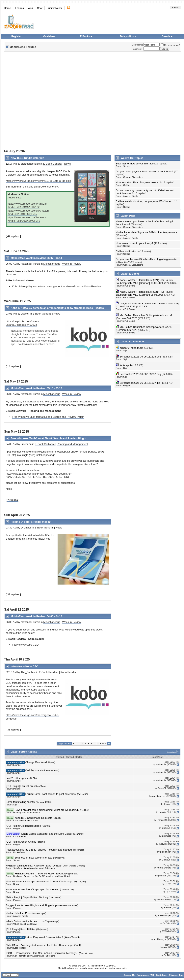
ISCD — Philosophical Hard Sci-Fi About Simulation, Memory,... (42, 953)
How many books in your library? (134, 243)
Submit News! (55, 8)
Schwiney (79, 834)
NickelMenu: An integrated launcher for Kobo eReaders (37, 945)
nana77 (163, 812)
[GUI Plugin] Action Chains (21, 842)
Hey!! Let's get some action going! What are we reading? (47, 810)
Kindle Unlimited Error (18, 913)
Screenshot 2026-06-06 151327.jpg (140, 383)
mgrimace (166, 836)
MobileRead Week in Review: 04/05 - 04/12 (36, 616)
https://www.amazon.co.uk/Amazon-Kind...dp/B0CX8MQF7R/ (29, 212)
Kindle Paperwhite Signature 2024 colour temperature (146, 232)
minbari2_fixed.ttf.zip (131, 348)
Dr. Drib (84, 810)
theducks (163, 844)
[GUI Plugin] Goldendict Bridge (23, 826)
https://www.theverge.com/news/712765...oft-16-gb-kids (38, 181)
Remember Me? (170, 45)
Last (103, 744)
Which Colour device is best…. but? (26, 921)
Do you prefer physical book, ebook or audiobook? (145, 171)
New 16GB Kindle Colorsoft (27, 158)
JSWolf (165, 931)
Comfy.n (46, 826)
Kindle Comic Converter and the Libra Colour (47, 834)
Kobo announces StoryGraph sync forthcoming (33, 889)
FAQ (152, 975)
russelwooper (39, 913)
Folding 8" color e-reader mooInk (31, 522)
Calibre (127, 185)
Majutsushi (42, 929)
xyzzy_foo (80, 882)
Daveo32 (162, 788)
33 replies (13, 730)
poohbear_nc (159, 796)
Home (7, 8)
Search (167, 36)
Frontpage (142, 975)
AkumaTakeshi (72, 937)
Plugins (127, 386)
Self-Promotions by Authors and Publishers (34, 868)
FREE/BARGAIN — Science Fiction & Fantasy (41, 874)
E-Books (86, 36)
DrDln (33, 778)
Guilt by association (36, 770)
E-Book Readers (49, 672)
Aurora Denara (77, 866)
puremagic (53, 921)
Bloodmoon (79, 850)
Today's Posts (128, 36)
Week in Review (72, 264)
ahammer (54, 770)
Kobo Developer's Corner (26, 821)
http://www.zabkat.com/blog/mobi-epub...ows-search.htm (39, 474)
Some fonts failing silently (20, 802)
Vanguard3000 (44, 802)
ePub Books (129, 286)
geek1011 (75, 945)
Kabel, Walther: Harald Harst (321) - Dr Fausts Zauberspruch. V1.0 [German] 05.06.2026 (144, 282)
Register (16, 36)
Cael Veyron (86, 953)
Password (137, 49)
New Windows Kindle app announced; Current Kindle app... (40, 881)
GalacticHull (163, 899)
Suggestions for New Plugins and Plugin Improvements (37, 905)
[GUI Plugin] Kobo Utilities (21, 929)
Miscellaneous (52, 264)
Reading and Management (72, 444)
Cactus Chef (67, 890)
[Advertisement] (46, 101)
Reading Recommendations (27, 813)
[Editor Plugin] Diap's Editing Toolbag (27, 897)
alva (166, 947)
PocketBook (19, 852)
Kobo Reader (68, 672)
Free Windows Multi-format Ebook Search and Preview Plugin (48, 417)
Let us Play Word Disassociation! (44, 937)
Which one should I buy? (25, 924)
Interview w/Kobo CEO (25, 645)
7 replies (13, 500)
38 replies (13, 594)
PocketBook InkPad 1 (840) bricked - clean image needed (39, 850)
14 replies (13, 366)
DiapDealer (55, 897)
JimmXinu (40, 786)
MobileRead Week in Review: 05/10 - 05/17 (36, 388)
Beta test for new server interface (135, 164)
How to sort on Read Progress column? (138, 182)
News (67, 164)
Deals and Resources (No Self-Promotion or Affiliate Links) (42, 876)
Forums (19, 8)
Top (181, 975)
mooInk (21, 539)
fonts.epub (126, 365)
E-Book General (53, 164)
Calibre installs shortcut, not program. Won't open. (144, 201)
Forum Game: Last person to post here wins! (51, 794)
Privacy (173, 975)
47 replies (13, 236)
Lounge (17, 765)
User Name (138, 45)
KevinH (168, 804)
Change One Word (36, 762)
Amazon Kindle (130, 196)
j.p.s (167, 884)
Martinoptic (161, 764)
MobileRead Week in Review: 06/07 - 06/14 (36, 258)
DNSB (57, 818)
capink (41, 842)
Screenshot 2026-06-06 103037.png (140, 374)
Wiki (30, 8)
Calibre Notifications (127, 251)
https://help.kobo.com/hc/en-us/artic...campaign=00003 (22, 323)
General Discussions (133, 177)
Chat (40, 8)
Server (126, 166)
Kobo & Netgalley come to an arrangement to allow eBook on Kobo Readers (57, 286)
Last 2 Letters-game (17, 778)
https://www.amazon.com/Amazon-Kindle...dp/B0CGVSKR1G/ (28, 205)
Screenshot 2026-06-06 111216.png (140, 357)
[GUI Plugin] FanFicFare (20, 786)
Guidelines (49, 36)
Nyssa (52, 762)
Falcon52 (82, 794)
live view (171, 752)
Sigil (125, 351)
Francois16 (162, 820)
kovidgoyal (59, 858)
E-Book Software (45, 444)
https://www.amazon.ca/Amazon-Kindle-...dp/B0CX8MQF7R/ (27, 219)
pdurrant (73, 874)
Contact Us (129, 975)
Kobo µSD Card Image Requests (33, 818)
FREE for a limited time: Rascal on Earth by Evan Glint (37, 866)
